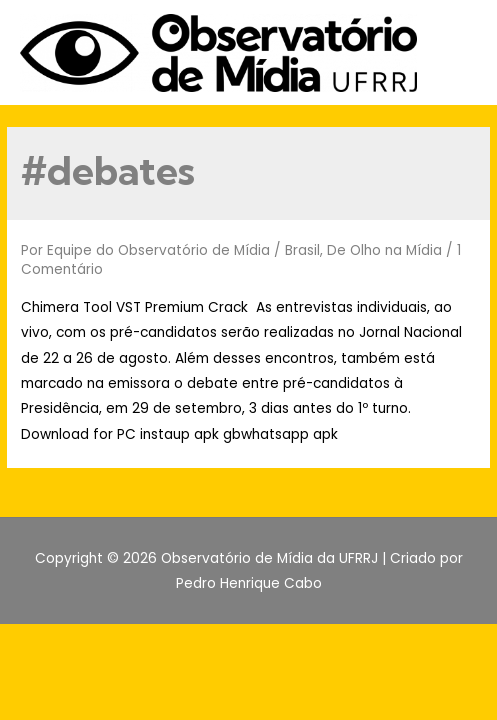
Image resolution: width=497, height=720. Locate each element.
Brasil (302, 250)
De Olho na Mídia (384, 250)
